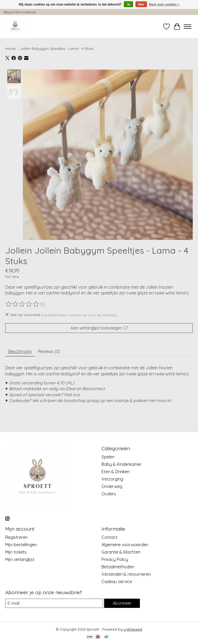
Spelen (108, 457)
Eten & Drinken (116, 472)
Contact (110, 537)
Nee (141, 4)
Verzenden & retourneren (126, 574)
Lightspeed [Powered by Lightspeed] (133, 629)
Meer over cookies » (164, 4)
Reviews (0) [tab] (49, 351)
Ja (128, 4)
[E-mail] (54, 603)
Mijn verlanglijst (20, 559)
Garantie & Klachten (121, 552)
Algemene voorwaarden (125, 545)
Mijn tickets (16, 552)
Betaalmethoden (118, 567)
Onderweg (112, 486)
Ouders (109, 494)
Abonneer (122, 603)
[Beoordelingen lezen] (22, 304)
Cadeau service (117, 582)
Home (10, 49)
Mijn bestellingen (21, 545)
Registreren (16, 537)
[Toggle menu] (187, 27)
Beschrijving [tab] (20, 351)
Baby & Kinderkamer (121, 464)
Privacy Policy (115, 559)
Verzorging (112, 479)
